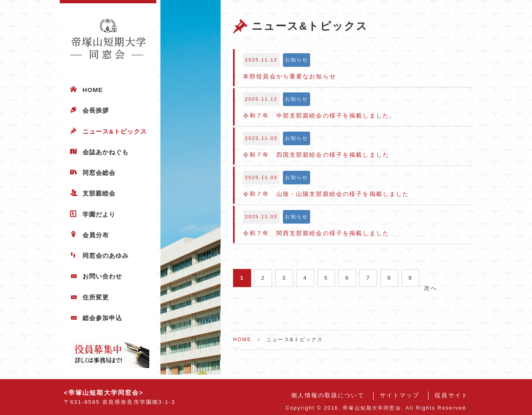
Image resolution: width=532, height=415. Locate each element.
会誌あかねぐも (106, 152)
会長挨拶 (96, 110)
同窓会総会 (99, 173)
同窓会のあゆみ (106, 256)
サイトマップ (400, 395)
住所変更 (96, 297)
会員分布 (96, 235)
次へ (431, 288)
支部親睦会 (99, 193)
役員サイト (451, 395)
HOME (93, 90)
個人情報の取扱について (328, 395)
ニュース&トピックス (115, 131)
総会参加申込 (102, 318)
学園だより (99, 214)
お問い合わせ (102, 276)
